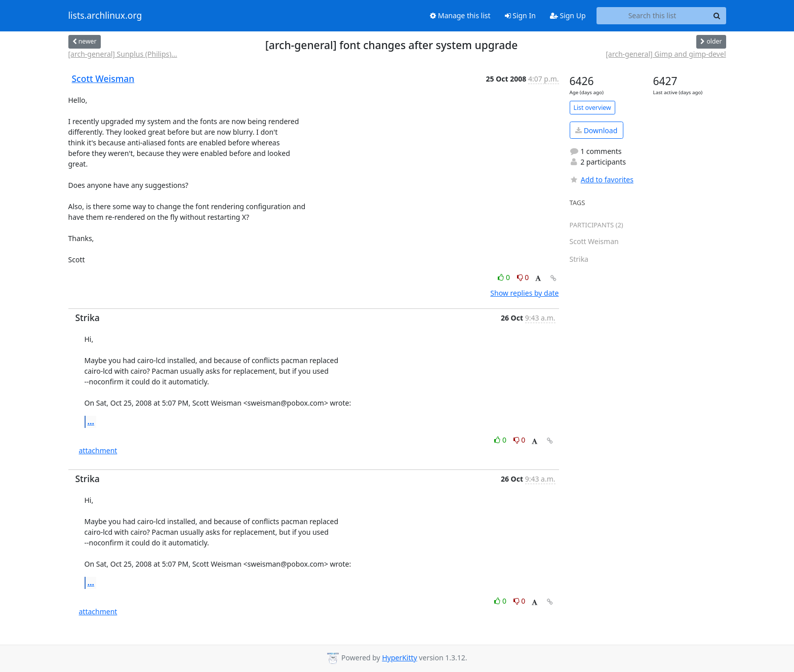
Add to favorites (602, 180)
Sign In (520, 15)
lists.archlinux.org (105, 16)
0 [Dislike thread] (523, 277)
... (91, 421)
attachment (98, 450)
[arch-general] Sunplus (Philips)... (123, 54)
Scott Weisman (103, 78)
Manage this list (460, 15)
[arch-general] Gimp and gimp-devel (666, 54)
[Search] (717, 16)
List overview (592, 108)
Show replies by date (524, 293)
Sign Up (568, 15)
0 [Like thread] (505, 277)
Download (596, 130)
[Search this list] (652, 16)
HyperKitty (399, 658)
